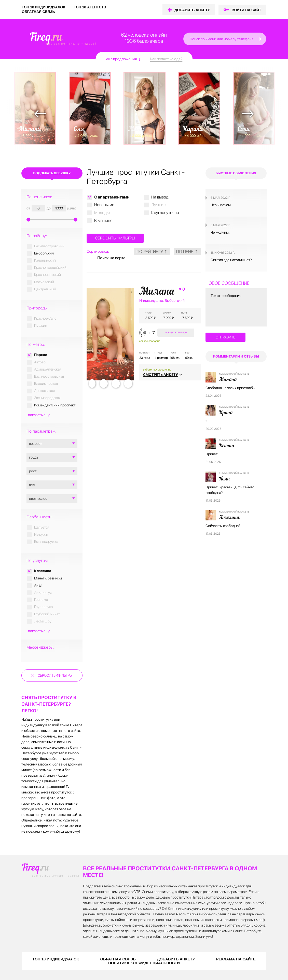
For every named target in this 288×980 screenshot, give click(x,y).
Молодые (103, 213)
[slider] (52, 219)
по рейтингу (152, 252)
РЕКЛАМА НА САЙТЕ (236, 959)
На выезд (160, 197)
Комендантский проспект (55, 405)
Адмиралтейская (48, 369)
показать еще (39, 415)
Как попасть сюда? (166, 59)
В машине (103, 221)
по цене (187, 252)
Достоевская (44, 391)
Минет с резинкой (49, 578)
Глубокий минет (47, 614)
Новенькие (104, 205)
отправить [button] (225, 337)
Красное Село (45, 318)
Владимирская (46, 384)
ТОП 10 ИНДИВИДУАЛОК (44, 7)
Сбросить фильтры (55, 675)
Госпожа (41, 600)
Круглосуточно (165, 213)
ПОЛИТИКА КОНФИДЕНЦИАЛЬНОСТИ (144, 963)
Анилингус (43, 592)
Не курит (41, 534)
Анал (38, 585)
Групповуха (43, 607)
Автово (40, 362)
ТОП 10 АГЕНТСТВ (90, 7)
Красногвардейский (50, 267)
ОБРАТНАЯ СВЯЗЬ (38, 12)
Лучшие (159, 205)
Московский (44, 282)
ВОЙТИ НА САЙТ (246, 10)
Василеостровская (49, 376)
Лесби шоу (43, 621)
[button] (261, 39)
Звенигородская (47, 398)
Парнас (41, 355)
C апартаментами (112, 197)
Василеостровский (49, 246)
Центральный (45, 289)
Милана (163, 292)
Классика (43, 571)
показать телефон (176, 333)
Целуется (42, 527)
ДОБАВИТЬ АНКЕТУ (192, 10)
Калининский (45, 260)
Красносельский (47, 275)
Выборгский (44, 253)
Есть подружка (46, 542)
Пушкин (41, 325)
